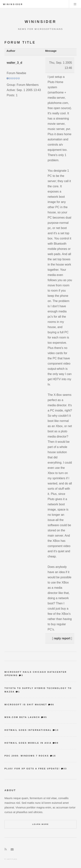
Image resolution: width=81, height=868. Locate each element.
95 (45, 717)
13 (57, 730)
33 (65, 769)
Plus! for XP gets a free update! (32, 769)
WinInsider (13, 4)
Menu (75, 4)
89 (57, 743)
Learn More (41, 824)
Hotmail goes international (28, 730)
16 (54, 756)
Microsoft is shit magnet (26, 705)
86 (52, 705)
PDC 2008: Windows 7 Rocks (27, 756)
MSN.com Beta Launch (22, 717)
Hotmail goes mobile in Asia (28, 743)
